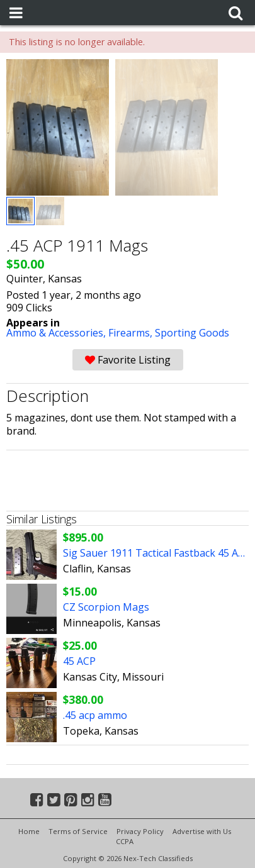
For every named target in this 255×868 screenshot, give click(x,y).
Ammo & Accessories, (57, 333)
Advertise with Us (202, 831)
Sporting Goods (192, 333)
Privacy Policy (140, 831)
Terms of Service (78, 831)
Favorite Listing (128, 360)
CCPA (125, 841)
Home (29, 831)
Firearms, (132, 333)
